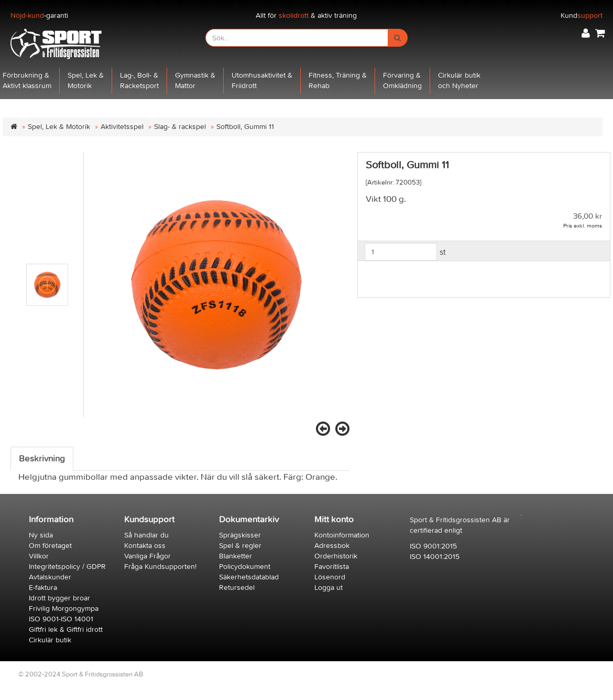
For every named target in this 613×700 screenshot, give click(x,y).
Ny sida (41, 535)
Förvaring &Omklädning (402, 80)
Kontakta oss (145, 546)
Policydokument (245, 567)
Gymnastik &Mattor (195, 80)
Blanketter (236, 556)
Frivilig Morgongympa (64, 609)
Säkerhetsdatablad (249, 577)
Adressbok (332, 546)
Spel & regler (240, 546)
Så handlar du (146, 535)
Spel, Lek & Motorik (59, 127)
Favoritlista (332, 567)
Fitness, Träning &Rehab (338, 80)
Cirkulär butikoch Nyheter (459, 80)
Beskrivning (42, 459)
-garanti (39, 15)
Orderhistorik (336, 556)
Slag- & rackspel (180, 127)
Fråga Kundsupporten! (160, 567)
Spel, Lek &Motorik (86, 80)
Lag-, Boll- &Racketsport (139, 80)
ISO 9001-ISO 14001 (61, 619)
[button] (586, 33)
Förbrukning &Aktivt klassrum (27, 80)
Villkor (39, 556)
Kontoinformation (342, 535)
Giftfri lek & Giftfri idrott (66, 629)
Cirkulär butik (50, 640)
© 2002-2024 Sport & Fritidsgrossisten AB (81, 674)
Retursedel (237, 588)
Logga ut (329, 588)
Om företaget (50, 546)
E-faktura (43, 588)
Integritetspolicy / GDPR (67, 567)
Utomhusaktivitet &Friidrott (262, 80)
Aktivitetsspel (122, 127)
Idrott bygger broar (59, 598)
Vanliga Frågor (147, 556)
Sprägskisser (240, 535)
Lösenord (330, 577)
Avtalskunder (50, 577)
